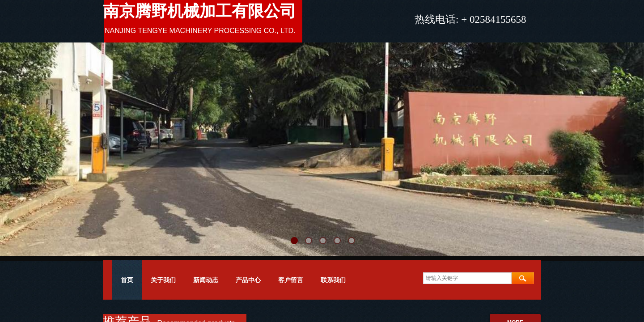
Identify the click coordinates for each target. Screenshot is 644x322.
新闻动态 (206, 280)
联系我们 (333, 280)
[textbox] (467, 278)
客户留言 (291, 280)
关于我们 (163, 280)
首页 (127, 280)
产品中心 (248, 280)
